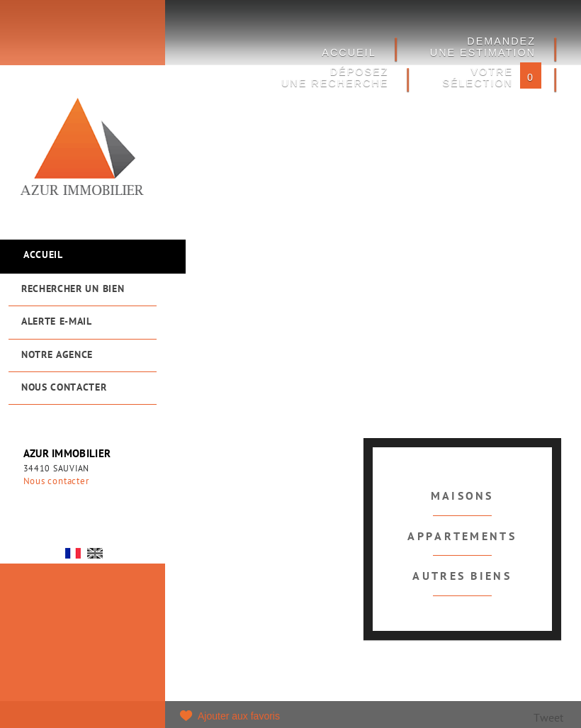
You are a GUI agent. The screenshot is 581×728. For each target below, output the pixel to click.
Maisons (462, 497)
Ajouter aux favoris (239, 716)
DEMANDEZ (483, 47)
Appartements (462, 537)
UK (95, 553)
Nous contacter (64, 388)
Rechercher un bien (73, 290)
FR (73, 553)
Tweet (548, 719)
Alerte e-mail (57, 322)
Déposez (335, 77)
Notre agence (57, 355)
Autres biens (462, 577)
